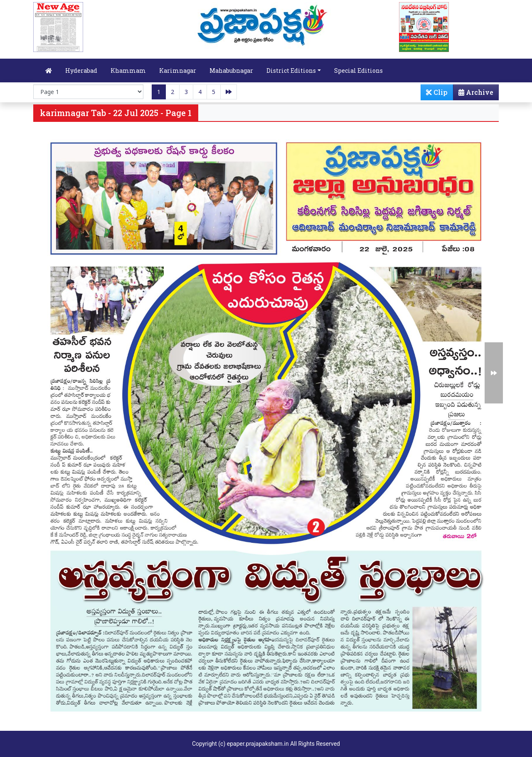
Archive (473, 94)
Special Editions (358, 71)
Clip (437, 92)
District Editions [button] (291, 71)
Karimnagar (178, 71)
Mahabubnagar (231, 71)
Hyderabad (81, 71)
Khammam (128, 71)
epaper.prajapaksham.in (258, 744)
